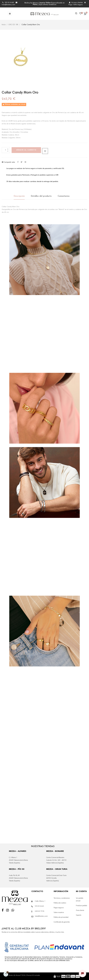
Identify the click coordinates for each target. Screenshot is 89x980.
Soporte (79, 915)
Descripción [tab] (19, 196)
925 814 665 (8, 3)
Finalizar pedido (81, 906)
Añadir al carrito (26, 150)
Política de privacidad (61, 917)
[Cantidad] (6, 150)
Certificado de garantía (62, 922)
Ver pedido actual (80, 900)
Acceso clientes (76, 3)
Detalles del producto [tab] (41, 196)
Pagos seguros (59, 908)
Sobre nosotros (59, 913)
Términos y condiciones (62, 898)
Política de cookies (60, 903)
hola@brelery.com (41, 916)
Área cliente (80, 910)
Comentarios (64, 196)
